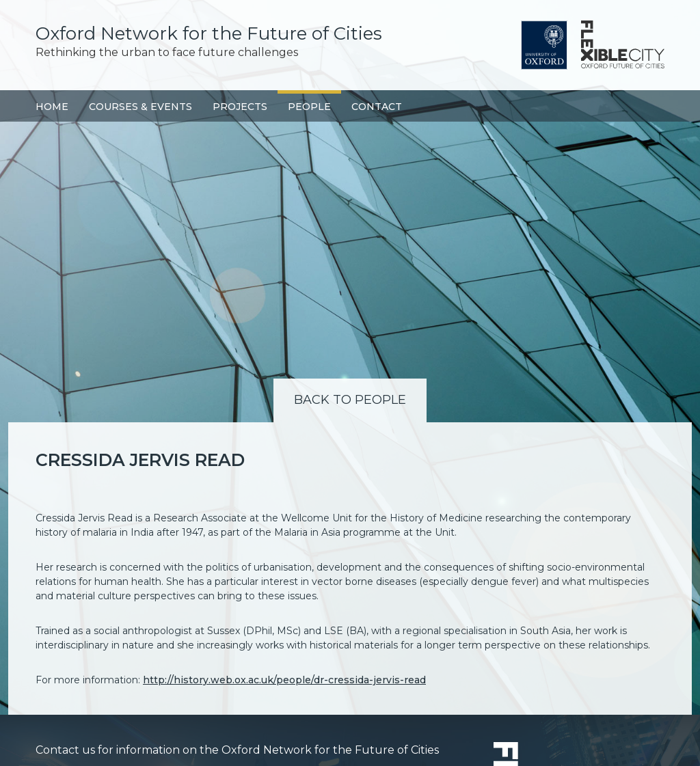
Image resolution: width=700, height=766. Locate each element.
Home (52, 107)
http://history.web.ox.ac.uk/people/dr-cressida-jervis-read (284, 680)
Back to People (350, 400)
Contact (377, 107)
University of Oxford (544, 45)
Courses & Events (140, 107)
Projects (240, 107)
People (309, 107)
